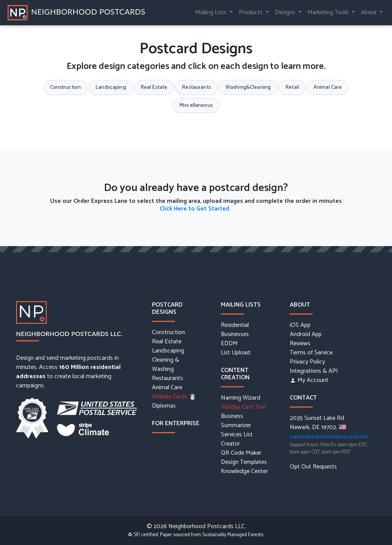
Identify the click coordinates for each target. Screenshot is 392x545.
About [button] (370, 12)
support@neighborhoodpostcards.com (329, 437)
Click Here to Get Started (194, 209)
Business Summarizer (236, 421)
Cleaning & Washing (166, 365)
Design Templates (244, 462)
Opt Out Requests (313, 467)
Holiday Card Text (244, 407)
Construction (66, 87)
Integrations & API (314, 371)
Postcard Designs (167, 308)
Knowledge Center (244, 472)
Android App (306, 335)
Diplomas (164, 406)
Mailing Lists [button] (212, 12)
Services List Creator (237, 439)
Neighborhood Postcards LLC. (69, 334)
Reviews (300, 344)
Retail (292, 87)
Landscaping (111, 87)
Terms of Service (311, 353)
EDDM (229, 344)
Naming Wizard (241, 398)
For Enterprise (176, 423)
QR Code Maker (241, 453)
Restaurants (196, 87)
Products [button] (252, 12)
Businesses (235, 335)
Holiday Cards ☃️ (174, 397)
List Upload (235, 353)
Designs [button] (286, 12)
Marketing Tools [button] (329, 12)
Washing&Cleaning (248, 87)
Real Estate (154, 87)
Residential (235, 325)
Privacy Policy (307, 362)
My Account (309, 380)
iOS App (300, 325)
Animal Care (328, 87)
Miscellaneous (196, 105)
